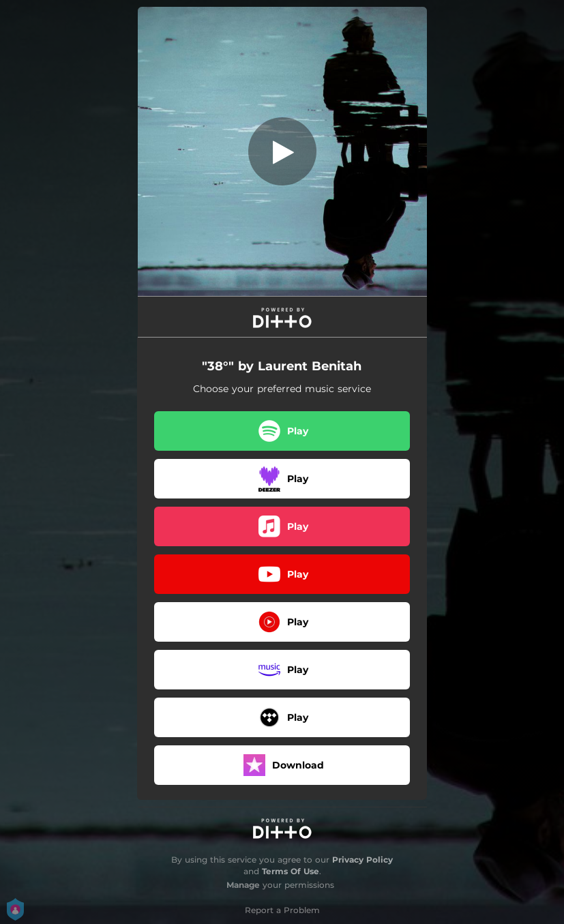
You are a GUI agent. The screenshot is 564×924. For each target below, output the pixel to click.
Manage (243, 885)
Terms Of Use (291, 871)
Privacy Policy (362, 860)
